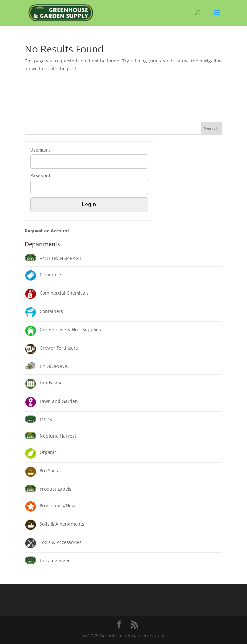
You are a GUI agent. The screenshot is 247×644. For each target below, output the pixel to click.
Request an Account (47, 231)
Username (41, 150)
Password (40, 175)
